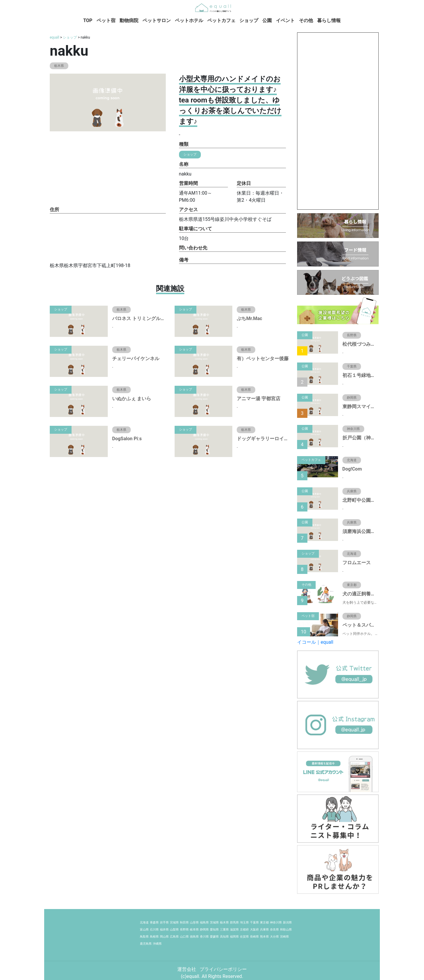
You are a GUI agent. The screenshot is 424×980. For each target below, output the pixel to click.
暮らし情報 (329, 20)
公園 (267, 20)
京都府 (244, 929)
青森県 (154, 922)
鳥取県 (144, 937)
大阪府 (254, 929)
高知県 (224, 937)
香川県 (204, 937)
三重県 (224, 929)
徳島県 (194, 937)
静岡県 (204, 929)
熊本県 (264, 937)
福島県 (204, 922)
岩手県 (164, 922)
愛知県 (214, 929)
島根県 (154, 937)
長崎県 (254, 937)
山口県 (184, 937)
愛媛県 (214, 937)
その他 (306, 20)
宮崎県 (284, 937)
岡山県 (164, 937)
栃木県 (224, 922)
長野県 (184, 929)
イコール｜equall (315, 642)
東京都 (264, 922)
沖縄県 (157, 944)
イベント (285, 20)
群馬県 (234, 922)
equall (54, 37)
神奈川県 (276, 922)
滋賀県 (234, 929)
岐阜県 (194, 929)
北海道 (144, 922)
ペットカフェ (221, 20)
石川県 (154, 929)
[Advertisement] (338, 121)
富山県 (144, 929)
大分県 (274, 937)
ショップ (249, 20)
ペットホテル (189, 20)
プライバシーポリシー (223, 969)
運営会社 (187, 969)
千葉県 (254, 922)
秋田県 (184, 922)
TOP (88, 20)
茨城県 (214, 922)
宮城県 (174, 922)
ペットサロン (157, 20)
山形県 (194, 922)
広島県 (174, 937)
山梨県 (174, 929)
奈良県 (274, 929)
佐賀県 (244, 937)
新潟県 (287, 922)
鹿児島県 (146, 944)
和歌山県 (286, 929)
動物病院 (129, 20)
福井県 (164, 929)
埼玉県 (244, 922)
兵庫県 (264, 929)
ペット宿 (106, 20)
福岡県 (234, 937)
